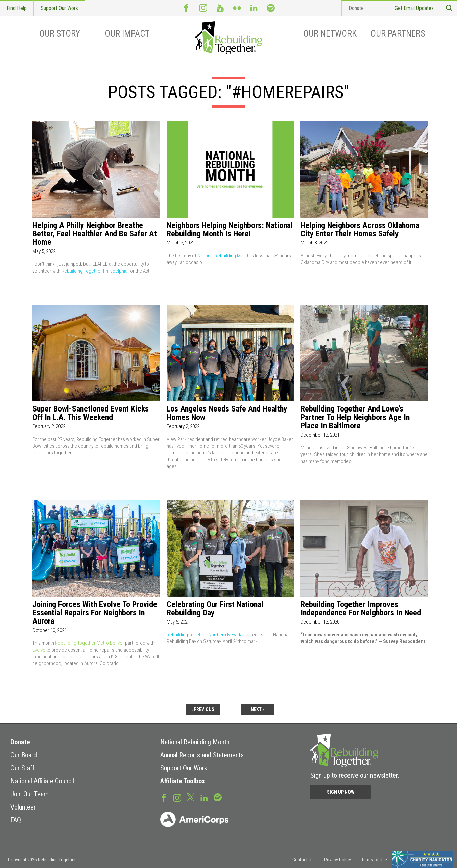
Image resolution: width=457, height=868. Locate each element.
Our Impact (127, 33)
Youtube (220, 8)
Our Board (24, 755)
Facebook (186, 8)
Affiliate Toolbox (183, 781)
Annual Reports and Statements (202, 755)
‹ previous (203, 709)
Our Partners (398, 33)
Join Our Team (30, 794)
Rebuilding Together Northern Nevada (205, 635)
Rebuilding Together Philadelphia (94, 271)
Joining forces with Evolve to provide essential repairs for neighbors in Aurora (95, 613)
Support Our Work (59, 8)
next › (257, 709)
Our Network (330, 33)
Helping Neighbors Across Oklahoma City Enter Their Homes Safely (360, 230)
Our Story (60, 33)
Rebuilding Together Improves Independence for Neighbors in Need (361, 609)
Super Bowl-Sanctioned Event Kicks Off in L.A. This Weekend (91, 413)
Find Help (17, 8)
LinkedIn (254, 8)
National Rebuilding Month (223, 256)
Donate (356, 8)
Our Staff (23, 768)
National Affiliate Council (42, 781)
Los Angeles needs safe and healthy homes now (227, 413)
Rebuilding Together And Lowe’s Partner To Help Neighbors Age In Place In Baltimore (355, 417)
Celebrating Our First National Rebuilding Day (215, 609)
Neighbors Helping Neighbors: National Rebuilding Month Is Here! (230, 230)
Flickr (237, 8)
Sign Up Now (341, 792)
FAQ (16, 820)
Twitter (191, 797)
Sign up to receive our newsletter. (355, 775)
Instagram (203, 8)
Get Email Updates (414, 8)
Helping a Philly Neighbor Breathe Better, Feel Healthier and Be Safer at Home (95, 234)
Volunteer (23, 807)
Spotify (271, 8)
